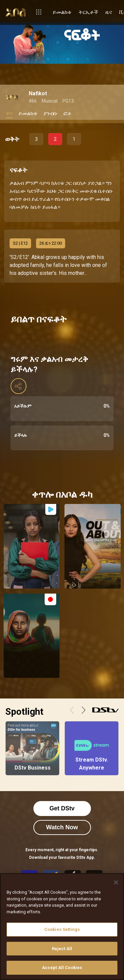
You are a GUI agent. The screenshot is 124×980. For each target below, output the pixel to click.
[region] (62, 927)
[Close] (116, 882)
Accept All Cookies (62, 968)
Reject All (62, 949)
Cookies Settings (62, 929)
